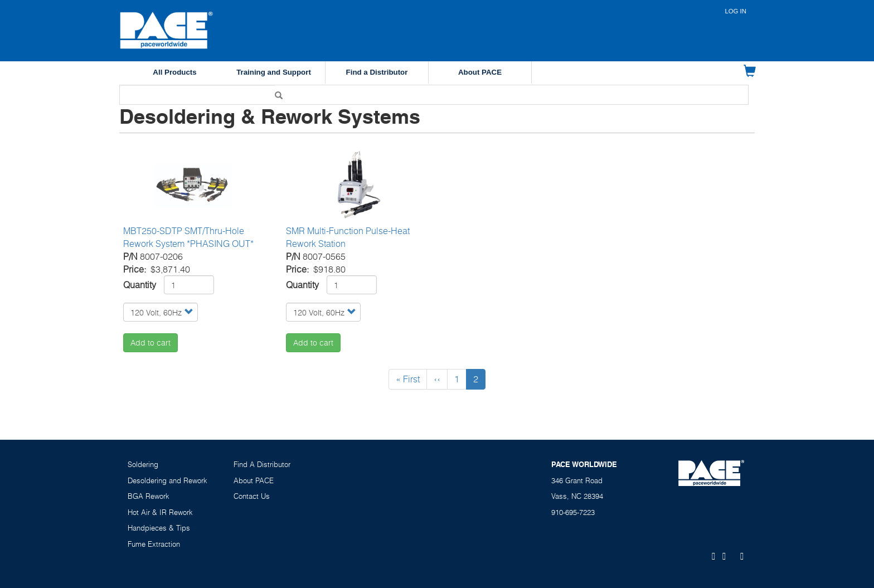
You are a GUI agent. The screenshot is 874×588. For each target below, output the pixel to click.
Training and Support (274, 72)
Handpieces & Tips (159, 528)
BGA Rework (149, 496)
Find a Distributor (377, 72)
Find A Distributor (262, 464)
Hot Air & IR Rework (160, 512)
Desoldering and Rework (167, 480)
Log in (735, 11)
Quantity (140, 285)
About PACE (480, 72)
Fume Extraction (154, 544)
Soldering (143, 464)
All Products (174, 72)
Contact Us (252, 496)
